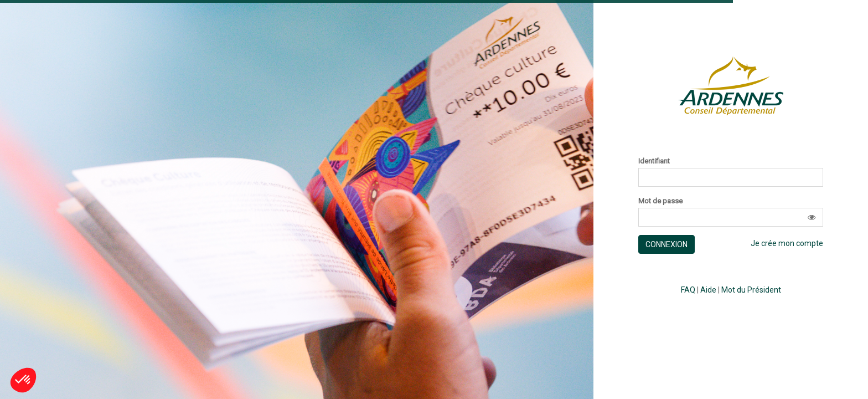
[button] (812, 217)
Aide (708, 290)
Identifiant (654, 161)
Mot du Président (751, 290)
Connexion (666, 244)
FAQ (688, 290)
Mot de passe (660, 201)
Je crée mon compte (787, 243)
